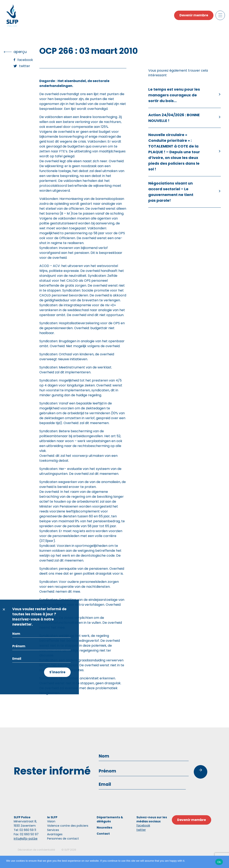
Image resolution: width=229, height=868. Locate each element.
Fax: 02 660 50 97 (26, 834)
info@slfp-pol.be (26, 839)
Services (53, 830)
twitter (141, 830)
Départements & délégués (110, 819)
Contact (103, 834)
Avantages (55, 834)
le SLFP (52, 817)
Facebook (25, 60)
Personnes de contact (63, 839)
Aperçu (20, 52)
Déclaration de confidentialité (36, 850)
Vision (51, 821)
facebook (143, 825)
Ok (219, 862)
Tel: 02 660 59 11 (25, 830)
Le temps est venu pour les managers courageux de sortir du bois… (174, 95)
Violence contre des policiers (68, 826)
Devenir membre (194, 15)
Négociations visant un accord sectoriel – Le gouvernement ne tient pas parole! (171, 192)
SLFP (67, 850)
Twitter (25, 66)
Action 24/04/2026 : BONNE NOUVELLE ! (174, 118)
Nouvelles (104, 827)
